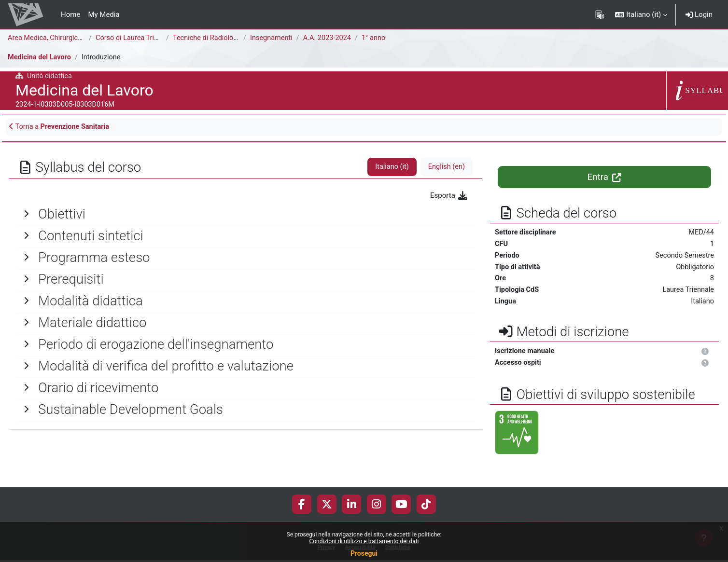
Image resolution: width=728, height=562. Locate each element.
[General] (246, 215)
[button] (641, 14)
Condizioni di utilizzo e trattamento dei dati (364, 541)
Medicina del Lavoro (41, 57)
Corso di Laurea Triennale (137, 38)
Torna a (61, 127)
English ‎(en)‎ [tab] (446, 168)
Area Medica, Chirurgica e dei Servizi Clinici (77, 38)
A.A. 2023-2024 (329, 38)
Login (699, 14)
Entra (605, 178)
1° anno (377, 38)
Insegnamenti (272, 38)
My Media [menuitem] (104, 14)
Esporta (449, 196)
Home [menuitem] (70, 14)
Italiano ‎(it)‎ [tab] (390, 168)
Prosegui (364, 553)
